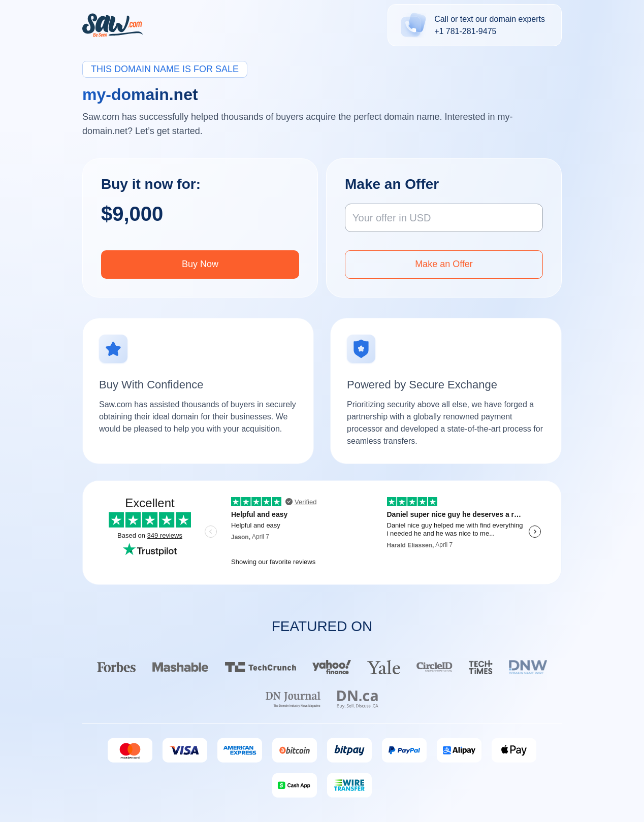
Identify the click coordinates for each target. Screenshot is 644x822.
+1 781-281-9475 (465, 31)
